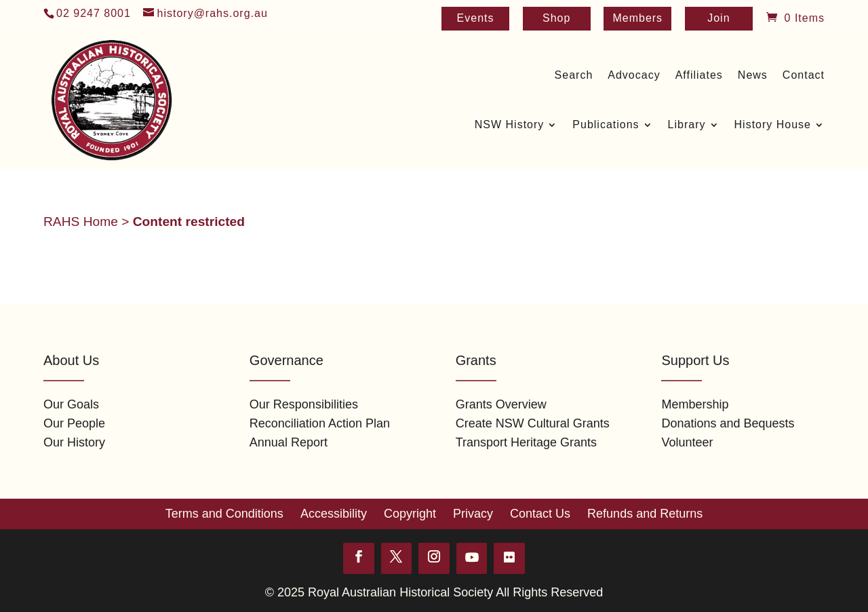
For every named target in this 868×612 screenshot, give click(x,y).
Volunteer (687, 442)
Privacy (473, 514)
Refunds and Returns (645, 514)
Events (476, 19)
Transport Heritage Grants (526, 442)
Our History (74, 442)
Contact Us (540, 514)
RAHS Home (81, 222)
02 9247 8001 (94, 13)
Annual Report (289, 442)
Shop (556, 19)
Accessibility (334, 514)
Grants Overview (501, 404)
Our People (74, 423)
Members (637, 19)
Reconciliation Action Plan (320, 423)
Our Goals (71, 404)
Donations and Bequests (728, 423)
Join (718, 19)
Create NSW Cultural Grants (533, 423)
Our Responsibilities (304, 404)
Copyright (410, 514)
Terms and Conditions (224, 514)
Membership (695, 404)
